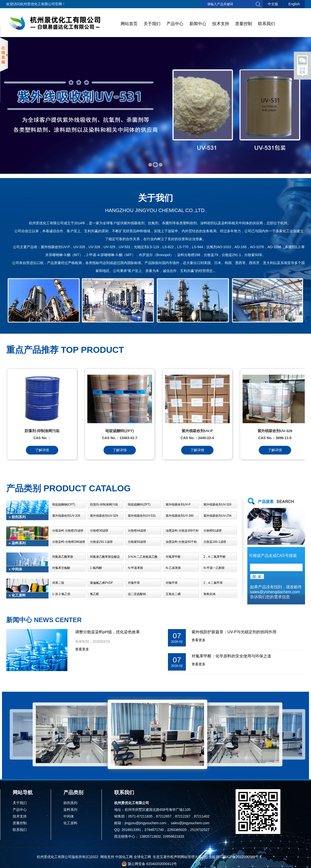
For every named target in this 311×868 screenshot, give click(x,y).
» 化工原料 (17, 595)
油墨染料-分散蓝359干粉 (182, 531)
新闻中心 (198, 24)
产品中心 (175, 24)
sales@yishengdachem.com (275, 592)
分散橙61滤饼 (213, 531)
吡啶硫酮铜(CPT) (64, 504)
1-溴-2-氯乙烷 (61, 594)
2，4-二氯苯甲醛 (215, 557)
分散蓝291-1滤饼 (101, 542)
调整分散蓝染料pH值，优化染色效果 (107, 632)
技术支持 (221, 24)
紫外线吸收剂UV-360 (180, 516)
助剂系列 (70, 803)
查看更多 (82, 649)
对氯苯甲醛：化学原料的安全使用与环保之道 (231, 656)
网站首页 (129, 24)
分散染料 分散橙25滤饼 (68, 531)
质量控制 (244, 24)
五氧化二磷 (173, 594)
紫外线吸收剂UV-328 (66, 516)
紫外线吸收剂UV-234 (217, 516)
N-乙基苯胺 (173, 568)
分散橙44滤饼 (137, 531)
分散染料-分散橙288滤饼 (69, 542)
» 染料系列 (17, 543)
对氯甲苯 (134, 583)
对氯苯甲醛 (173, 557)
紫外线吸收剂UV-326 (217, 504)
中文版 (273, 4)
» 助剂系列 (17, 517)
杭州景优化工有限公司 (38, 4)
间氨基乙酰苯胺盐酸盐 (105, 557)
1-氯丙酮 (96, 568)
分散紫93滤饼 (137, 542)
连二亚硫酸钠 (137, 594)
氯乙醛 (95, 594)
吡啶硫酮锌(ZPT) (139, 504)
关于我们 (152, 24)
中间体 (69, 816)
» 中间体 (15, 569)
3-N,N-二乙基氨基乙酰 (143, 557)
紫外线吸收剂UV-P (178, 504)
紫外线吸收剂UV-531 (142, 516)
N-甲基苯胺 (135, 568)
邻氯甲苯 (172, 583)
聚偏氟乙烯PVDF (102, 583)
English (294, 4)
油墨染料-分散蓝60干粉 (181, 542)
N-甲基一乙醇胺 (214, 568)
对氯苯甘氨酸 (61, 568)
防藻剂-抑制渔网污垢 (104, 504)
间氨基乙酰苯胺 (63, 557)
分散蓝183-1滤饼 (215, 542)
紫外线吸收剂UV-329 (104, 516)
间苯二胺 (58, 583)
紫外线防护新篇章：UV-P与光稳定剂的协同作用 (234, 632)
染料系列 (70, 810)
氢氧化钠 (209, 594)
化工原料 (70, 823)
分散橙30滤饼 (99, 531)
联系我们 (266, 24)
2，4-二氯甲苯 (213, 583)
